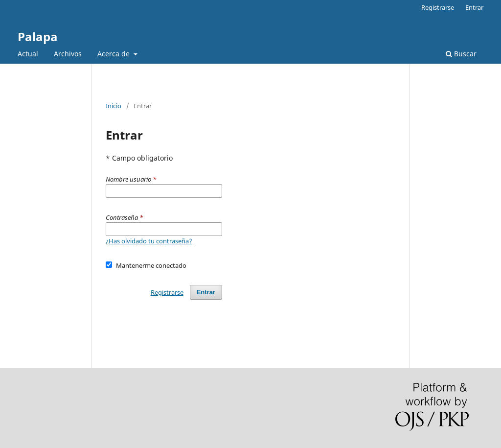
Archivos (68, 54)
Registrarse (438, 7)
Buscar (461, 54)
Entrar (474, 7)
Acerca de (114, 54)
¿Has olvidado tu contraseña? (149, 241)
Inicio (114, 106)
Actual (28, 54)
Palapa (38, 36)
